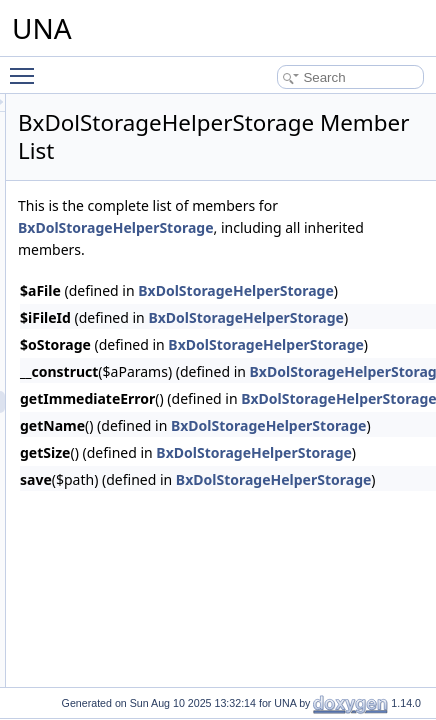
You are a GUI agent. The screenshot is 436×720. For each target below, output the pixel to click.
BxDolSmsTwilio (114, 226)
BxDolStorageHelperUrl (133, 380)
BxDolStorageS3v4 (121, 490)
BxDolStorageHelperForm (139, 336)
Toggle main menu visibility (27, 67)
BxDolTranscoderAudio (132, 556)
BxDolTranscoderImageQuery (150, 622)
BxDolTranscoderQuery (133, 666)
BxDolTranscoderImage (134, 600)
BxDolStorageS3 (115, 468)
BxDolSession (108, 94)
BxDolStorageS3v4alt (128, 512)
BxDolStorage (108, 292)
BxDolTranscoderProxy (132, 644)
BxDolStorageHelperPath (138, 358)
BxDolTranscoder (117, 534)
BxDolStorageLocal (122, 424)
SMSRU (92, 204)
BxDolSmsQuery (115, 160)
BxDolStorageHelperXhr (135, 314)
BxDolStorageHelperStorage (146, 402)
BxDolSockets (108, 248)
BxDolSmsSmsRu (118, 182)
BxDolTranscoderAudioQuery (149, 578)
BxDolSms (99, 138)
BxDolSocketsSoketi (125, 270)
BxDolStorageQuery (124, 446)
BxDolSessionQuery (124, 116)
